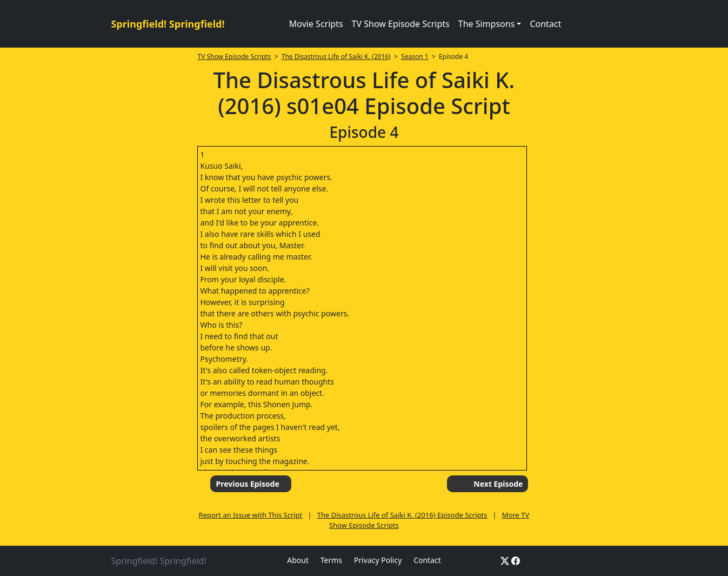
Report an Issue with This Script (251, 515)
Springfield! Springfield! (168, 24)
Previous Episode (247, 484)
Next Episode (498, 484)
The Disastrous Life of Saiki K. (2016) (336, 57)
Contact (545, 24)
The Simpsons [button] (487, 24)
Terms (331, 560)
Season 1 (415, 57)
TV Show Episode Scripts (401, 24)
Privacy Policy (378, 560)
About (298, 560)
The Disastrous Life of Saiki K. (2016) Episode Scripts (402, 515)
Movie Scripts (316, 24)
